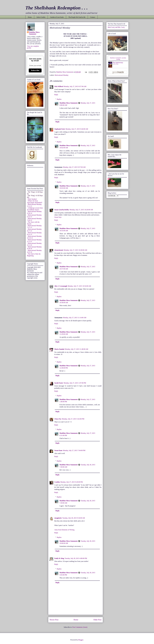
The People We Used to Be (77, 17)
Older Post (97, 620)
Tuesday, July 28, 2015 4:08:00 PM (76, 558)
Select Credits (41, 17)
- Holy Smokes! (32, 199)
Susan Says (58, 217)
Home (30, 17)
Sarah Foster (59, 383)
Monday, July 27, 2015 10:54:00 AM (79, 286)
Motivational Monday (62, 75)
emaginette (58, 518)
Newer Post (54, 620)
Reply (56, 95)
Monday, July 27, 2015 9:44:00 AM (77, 129)
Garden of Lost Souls (57, 17)
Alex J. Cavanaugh (61, 286)
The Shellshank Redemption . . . (57, 8)
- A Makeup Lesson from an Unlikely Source (35, 209)
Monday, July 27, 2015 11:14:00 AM (75, 318)
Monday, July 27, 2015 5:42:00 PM (73, 419)
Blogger (81, 640)
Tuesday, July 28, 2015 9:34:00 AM (74, 518)
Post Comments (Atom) (80, 627)
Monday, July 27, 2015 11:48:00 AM (77, 349)
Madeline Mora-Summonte (69, 103)
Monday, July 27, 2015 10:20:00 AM (81, 210)
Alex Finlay (116, 64)
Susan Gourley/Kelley (62, 210)
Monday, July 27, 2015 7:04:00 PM (74, 450)
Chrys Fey (58, 419)
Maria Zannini (59, 349)
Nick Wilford (59, 86)
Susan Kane (58, 450)
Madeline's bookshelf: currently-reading (118, 59)
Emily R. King (59, 558)
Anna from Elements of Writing (64, 530)
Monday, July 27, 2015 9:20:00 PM (72, 482)
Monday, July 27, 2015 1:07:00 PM (75, 383)
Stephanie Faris (60, 129)
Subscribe (35, 70)
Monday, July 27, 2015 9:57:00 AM (74, 167)
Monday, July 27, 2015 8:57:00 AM (75, 86)
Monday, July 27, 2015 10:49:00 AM (75, 250)
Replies (59, 99)
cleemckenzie (59, 250)
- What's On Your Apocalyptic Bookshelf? (35, 202)
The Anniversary (118, 63)
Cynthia (57, 482)
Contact (93, 17)
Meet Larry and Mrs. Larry (116, 27)
